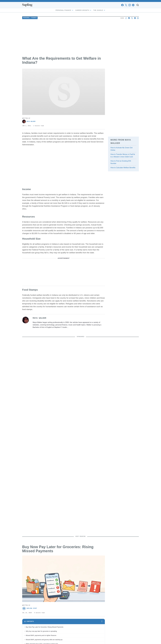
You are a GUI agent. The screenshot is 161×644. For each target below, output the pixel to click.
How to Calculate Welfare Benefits (123, 168)
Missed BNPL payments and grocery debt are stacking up (44, 640)
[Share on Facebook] (129, 18)
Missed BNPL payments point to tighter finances (41, 635)
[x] (126, 5)
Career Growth (83, 10)
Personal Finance (65, 10)
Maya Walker (29, 121)
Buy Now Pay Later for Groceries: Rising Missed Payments (45, 627)
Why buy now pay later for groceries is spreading (41, 631)
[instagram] (130, 5)
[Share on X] (132, 18)
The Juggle (99, 10)
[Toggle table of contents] (64, 621)
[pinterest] (133, 5)
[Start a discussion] (126, 18)
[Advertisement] (80, 38)
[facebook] (122, 5)
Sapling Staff (30, 608)
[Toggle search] (138, 5)
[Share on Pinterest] (135, 18)
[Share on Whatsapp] (138, 18)
